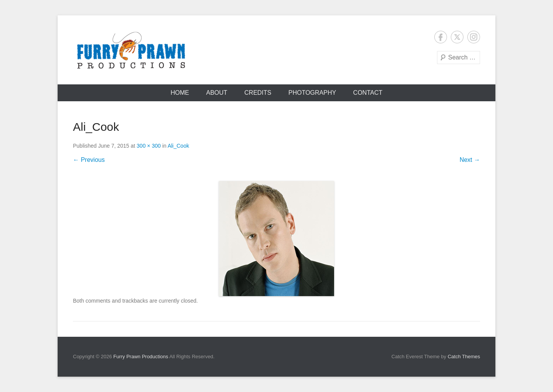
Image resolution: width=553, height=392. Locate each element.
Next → (470, 160)
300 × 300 (149, 146)
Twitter (457, 37)
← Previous (89, 160)
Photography (312, 93)
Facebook (441, 37)
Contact (368, 93)
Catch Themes (464, 357)
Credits (258, 93)
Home (180, 93)
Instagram (474, 37)
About (217, 93)
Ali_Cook (178, 146)
